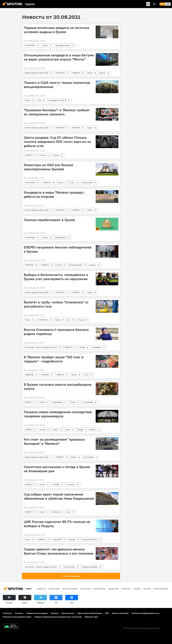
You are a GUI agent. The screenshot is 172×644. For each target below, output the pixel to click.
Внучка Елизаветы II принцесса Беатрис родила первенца (56, 332)
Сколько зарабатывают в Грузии (49, 220)
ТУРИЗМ (137, 589)
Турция (73, 402)
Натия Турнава (87, 183)
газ (69, 320)
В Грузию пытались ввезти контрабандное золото (58, 387)
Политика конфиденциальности (145, 613)
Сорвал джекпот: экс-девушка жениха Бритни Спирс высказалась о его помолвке (59, 551)
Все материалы (70, 589)
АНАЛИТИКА (43, 320)
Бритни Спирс (70, 567)
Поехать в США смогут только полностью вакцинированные (57, 85)
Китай (68, 430)
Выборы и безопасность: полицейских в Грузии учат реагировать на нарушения (56, 277)
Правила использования (37, 613)
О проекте (7, 613)
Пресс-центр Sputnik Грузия (90, 613)
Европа (58, 320)
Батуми (103, 73)
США (39, 100)
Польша (56, 155)
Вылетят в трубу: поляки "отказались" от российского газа (56, 304)
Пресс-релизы (68, 613)
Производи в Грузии (63, 45)
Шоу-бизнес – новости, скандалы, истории (41, 347)
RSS (107, 613)
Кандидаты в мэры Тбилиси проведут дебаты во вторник (54, 194)
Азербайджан (58, 402)
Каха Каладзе (89, 457)
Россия (28, 320)
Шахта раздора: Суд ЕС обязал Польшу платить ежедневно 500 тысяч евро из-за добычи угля (57, 142)
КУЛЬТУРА (45, 375)
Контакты (19, 613)
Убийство (56, 512)
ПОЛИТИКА (60, 73)
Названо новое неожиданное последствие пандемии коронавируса (58, 414)
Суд (68, 512)
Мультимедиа (160, 589)
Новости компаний (120, 613)
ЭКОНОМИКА (30, 45)
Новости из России (90, 539)
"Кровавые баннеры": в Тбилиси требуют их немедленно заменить (57, 112)
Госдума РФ (57, 539)
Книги (86, 375)
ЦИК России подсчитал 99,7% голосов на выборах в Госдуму (57, 524)
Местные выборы (76, 265)
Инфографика (60, 237)
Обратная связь (91, 617)
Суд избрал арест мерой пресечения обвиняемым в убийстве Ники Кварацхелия (59, 496)
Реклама (54, 613)
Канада (80, 430)
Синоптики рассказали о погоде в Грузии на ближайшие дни (57, 469)
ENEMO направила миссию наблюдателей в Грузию (58, 249)
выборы (93, 265)
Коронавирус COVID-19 (57, 100)
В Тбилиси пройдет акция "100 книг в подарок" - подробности (54, 359)
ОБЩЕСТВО (29, 375)
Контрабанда (88, 402)
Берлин (93, 430)
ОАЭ (72, 183)
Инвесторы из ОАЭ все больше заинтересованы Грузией (48, 167)
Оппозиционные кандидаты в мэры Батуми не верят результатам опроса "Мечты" (59, 57)
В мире (28, 100)
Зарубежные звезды (90, 567)
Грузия (45, 45)
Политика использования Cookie (17, 617)
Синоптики (71, 484)
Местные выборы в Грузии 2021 (37, 73)
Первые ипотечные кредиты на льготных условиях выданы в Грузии (57, 30)
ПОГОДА (56, 484)
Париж (55, 430)
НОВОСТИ (76, 73)
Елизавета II (97, 347)
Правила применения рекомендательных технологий (58, 617)
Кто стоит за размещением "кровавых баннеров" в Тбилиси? (54, 441)
